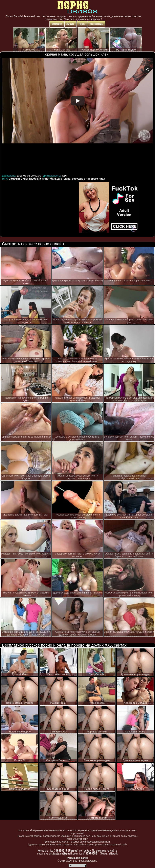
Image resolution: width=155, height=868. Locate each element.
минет (25, 179)
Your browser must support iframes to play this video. (78, 116)
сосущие (77, 179)
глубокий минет (39, 179)
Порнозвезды (96, 24)
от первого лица (95, 179)
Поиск (82, 24)
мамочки (14, 179)
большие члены (61, 179)
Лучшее (70, 24)
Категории (57, 24)
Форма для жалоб (78, 858)
